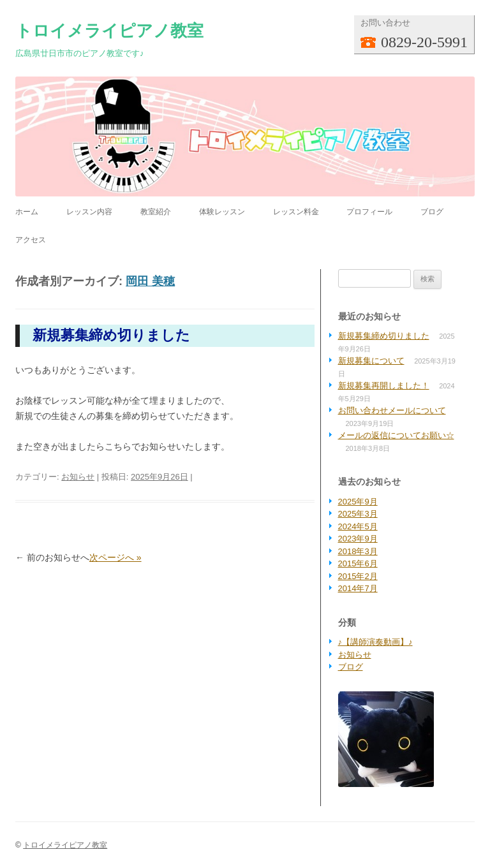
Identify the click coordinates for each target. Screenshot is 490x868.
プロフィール (369, 212)
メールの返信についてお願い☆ (396, 435)
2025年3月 (358, 514)
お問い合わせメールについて (392, 410)
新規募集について (371, 361)
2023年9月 (358, 539)
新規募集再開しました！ (384, 386)
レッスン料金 (296, 212)
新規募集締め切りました (111, 335)
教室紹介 (156, 212)
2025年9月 (358, 502)
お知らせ (78, 477)
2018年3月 (358, 551)
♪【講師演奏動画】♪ (375, 642)
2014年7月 (358, 588)
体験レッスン (222, 212)
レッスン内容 (89, 212)
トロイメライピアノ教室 (109, 31)
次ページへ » (115, 557)
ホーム (27, 212)
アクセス (31, 240)
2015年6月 (358, 563)
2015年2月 (358, 576)
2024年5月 (358, 526)
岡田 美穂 (150, 281)
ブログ (432, 212)
